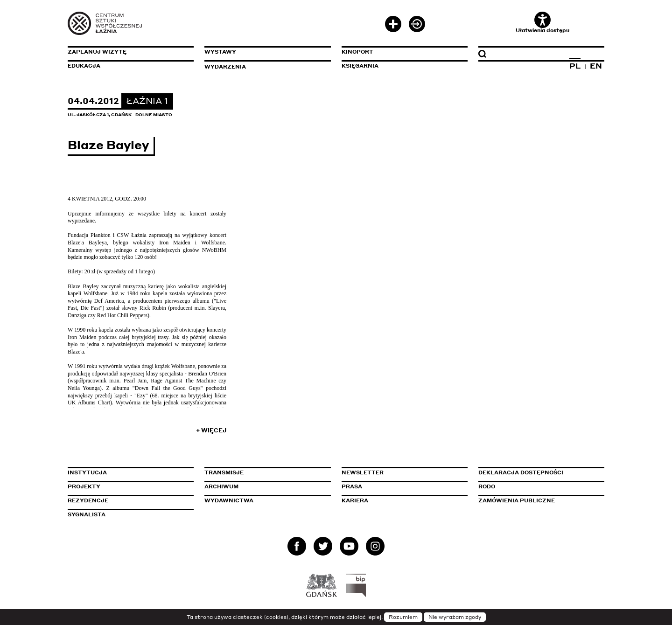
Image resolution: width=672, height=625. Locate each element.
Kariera (355, 500)
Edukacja (84, 66)
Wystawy (220, 52)
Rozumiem (403, 617)
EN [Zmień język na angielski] (596, 66)
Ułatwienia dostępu (542, 23)
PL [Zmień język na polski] (575, 66)
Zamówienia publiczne (538, 500)
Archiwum (221, 486)
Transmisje (264, 472)
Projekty (84, 486)
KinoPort (357, 52)
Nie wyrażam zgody (455, 617)
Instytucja (87, 472)
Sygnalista (87, 514)
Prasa (352, 486)
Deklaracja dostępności (521, 472)
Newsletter (363, 472)
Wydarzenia (225, 67)
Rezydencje (88, 500)
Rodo (487, 486)
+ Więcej (211, 430)
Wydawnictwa (229, 500)
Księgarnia (360, 66)
